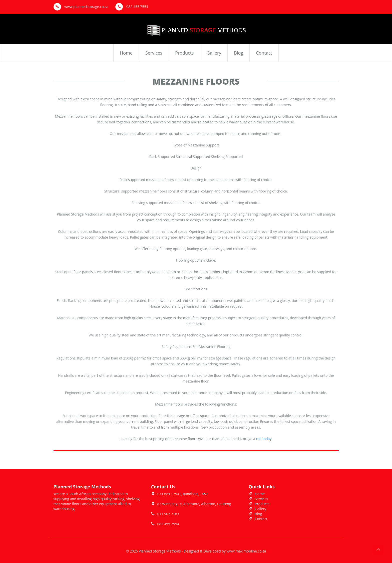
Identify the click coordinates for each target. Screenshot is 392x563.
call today (264, 439)
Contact (264, 53)
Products (184, 53)
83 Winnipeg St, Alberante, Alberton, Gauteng (194, 504)
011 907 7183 (168, 514)
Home (126, 53)
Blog (239, 53)
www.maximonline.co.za (246, 551)
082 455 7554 (132, 7)
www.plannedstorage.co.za (81, 7)
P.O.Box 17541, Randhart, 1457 (182, 494)
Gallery (214, 53)
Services (154, 53)
